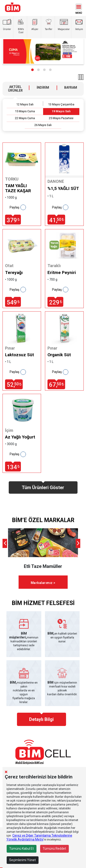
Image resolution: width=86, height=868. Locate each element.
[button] (32, 70)
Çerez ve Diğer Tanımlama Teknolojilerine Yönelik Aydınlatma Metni (39, 837)
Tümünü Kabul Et (21, 849)
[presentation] (5, 543)
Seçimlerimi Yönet (22, 860)
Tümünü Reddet (54, 849)
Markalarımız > (43, 583)
